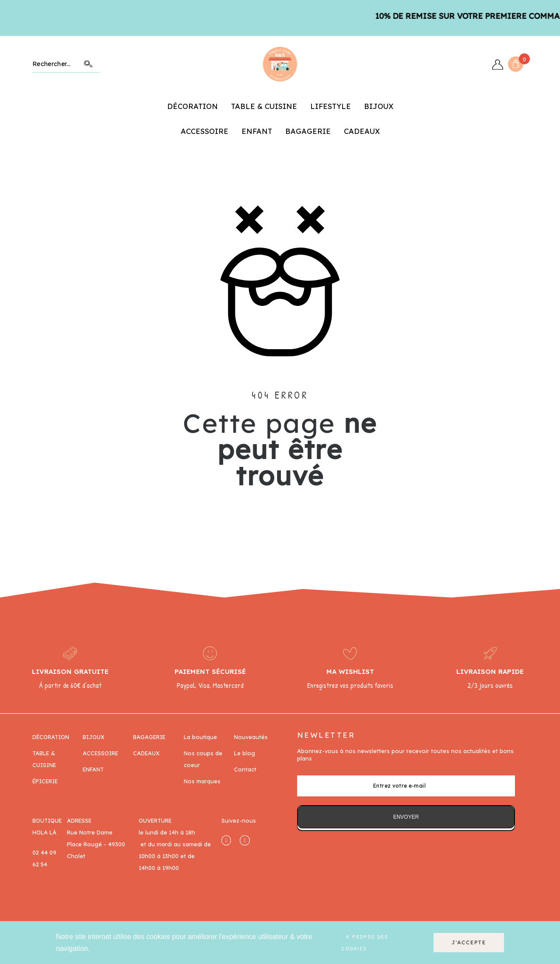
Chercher (88, 64)
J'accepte (469, 942)
